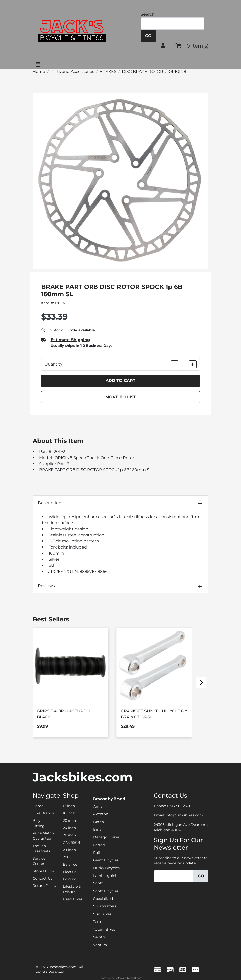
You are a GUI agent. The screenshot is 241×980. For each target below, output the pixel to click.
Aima (98, 806)
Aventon (101, 814)
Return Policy (45, 886)
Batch (99, 822)
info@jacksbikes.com (184, 815)
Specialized (103, 899)
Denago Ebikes (106, 837)
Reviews (46, 586)
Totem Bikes (104, 929)
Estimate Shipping (70, 340)
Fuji (97, 853)
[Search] (173, 24)
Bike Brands (43, 813)
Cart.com (137, 978)
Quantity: (54, 364)
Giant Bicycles (106, 860)
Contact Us (42, 878)
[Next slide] (201, 682)
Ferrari (99, 845)
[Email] (174, 876)
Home (38, 806)
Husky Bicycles (106, 868)
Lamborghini (105, 876)
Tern (97, 922)
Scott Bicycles (106, 891)
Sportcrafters (105, 906)
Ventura (100, 945)
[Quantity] (184, 364)
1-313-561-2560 (179, 806)
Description (50, 503)
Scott (98, 883)
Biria (97, 829)
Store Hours (43, 871)
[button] (163, 46)
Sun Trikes (102, 914)
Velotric (100, 937)
